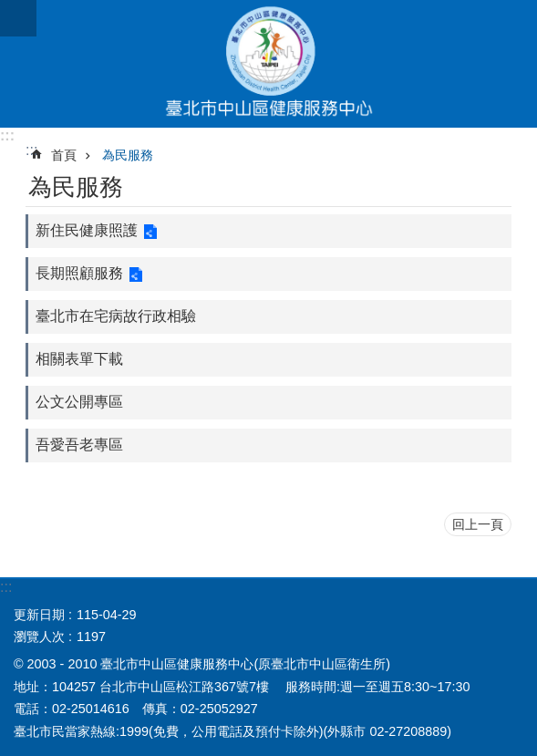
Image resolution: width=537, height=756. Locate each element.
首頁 (64, 155)
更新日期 (39, 615)
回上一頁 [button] (478, 524)
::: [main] (31, 150)
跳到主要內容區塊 (10, 10)
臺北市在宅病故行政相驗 (116, 316)
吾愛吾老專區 (79, 445)
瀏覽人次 (39, 637)
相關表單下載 (79, 359)
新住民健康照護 (87, 230)
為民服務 (128, 155)
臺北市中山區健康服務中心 (268, 64)
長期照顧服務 (79, 273)
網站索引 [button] (18, 18)
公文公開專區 (79, 402)
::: (7, 135)
